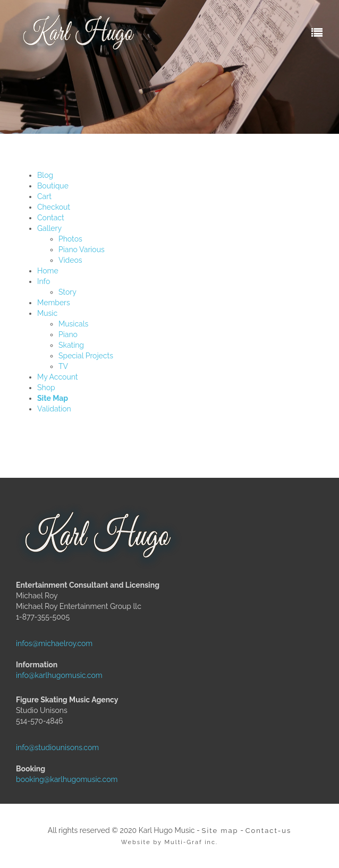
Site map (220, 831)
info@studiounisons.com (45, 747)
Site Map (53, 398)
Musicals (73, 324)
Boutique (53, 186)
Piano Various (82, 250)
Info (44, 281)
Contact (51, 218)
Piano (68, 334)
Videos (70, 260)
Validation (54, 409)
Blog (45, 175)
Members (54, 303)
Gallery (49, 228)
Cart (44, 196)
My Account (58, 377)
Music (47, 313)
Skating (71, 345)
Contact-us (269, 831)
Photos (70, 239)
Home (48, 271)
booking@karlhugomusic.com (45, 779)
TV (63, 366)
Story (67, 292)
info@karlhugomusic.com (45, 675)
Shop (46, 388)
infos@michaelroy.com (45, 643)
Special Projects (86, 356)
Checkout (54, 207)
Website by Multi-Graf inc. (170, 842)
